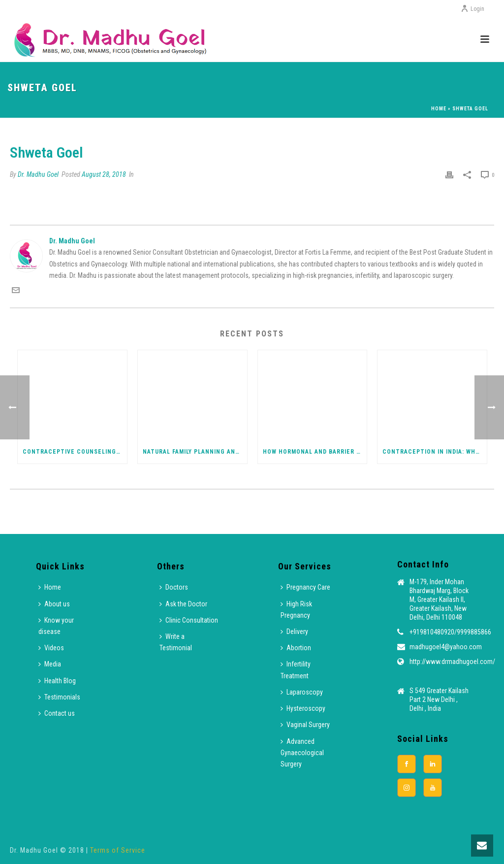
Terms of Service (118, 850)
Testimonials (59, 697)
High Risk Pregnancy (296, 610)
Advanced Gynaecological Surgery (302, 753)
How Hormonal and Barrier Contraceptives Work (315, 452)
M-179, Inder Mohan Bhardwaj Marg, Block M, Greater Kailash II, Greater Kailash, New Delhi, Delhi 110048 (439, 599)
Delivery (294, 631)
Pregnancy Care (305, 587)
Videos (51, 648)
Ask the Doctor (183, 604)
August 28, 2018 (104, 174)
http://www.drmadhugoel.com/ (452, 662)
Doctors (174, 587)
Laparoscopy (302, 692)
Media (50, 664)
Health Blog (57, 681)
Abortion (296, 648)
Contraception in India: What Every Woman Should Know (435, 452)
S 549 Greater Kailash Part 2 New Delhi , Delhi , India (439, 699)
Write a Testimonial (176, 642)
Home (439, 109)
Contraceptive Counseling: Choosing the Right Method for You (75, 452)
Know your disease (56, 626)
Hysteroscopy (303, 708)
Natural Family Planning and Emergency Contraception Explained (195, 452)
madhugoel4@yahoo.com (446, 647)
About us (54, 604)
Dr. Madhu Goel (38, 174)
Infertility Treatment (296, 670)
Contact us (57, 713)
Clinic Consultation (189, 620)
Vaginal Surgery (305, 725)
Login (472, 9)
